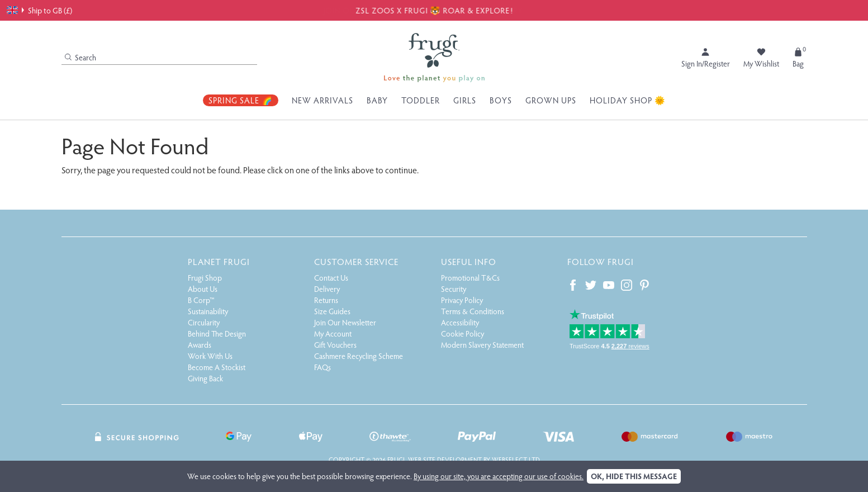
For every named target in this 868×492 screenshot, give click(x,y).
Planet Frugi (219, 261)
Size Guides (332, 311)
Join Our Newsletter (345, 322)
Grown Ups (551, 100)
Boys (501, 100)
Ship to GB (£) (39, 10)
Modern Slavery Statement (482, 345)
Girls (465, 100)
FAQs (322, 367)
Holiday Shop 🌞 (628, 100)
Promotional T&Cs (470, 278)
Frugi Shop (205, 278)
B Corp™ (201, 300)
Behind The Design (217, 333)
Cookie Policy (463, 333)
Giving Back (205, 378)
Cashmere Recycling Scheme (359, 356)
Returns (326, 300)
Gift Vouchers (335, 345)
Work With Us (210, 356)
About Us (203, 289)
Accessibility (460, 322)
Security (454, 289)
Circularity (204, 322)
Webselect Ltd (516, 460)
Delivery (327, 289)
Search (80, 57)
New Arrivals (322, 100)
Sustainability (208, 311)
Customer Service (356, 261)
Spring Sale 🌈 (241, 100)
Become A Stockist (217, 367)
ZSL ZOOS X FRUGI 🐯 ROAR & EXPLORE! (434, 10)
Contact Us (331, 278)
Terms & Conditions (473, 311)
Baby (377, 100)
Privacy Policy (462, 300)
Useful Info (469, 261)
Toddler (421, 100)
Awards (200, 345)
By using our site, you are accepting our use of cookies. (499, 476)
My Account (333, 333)
